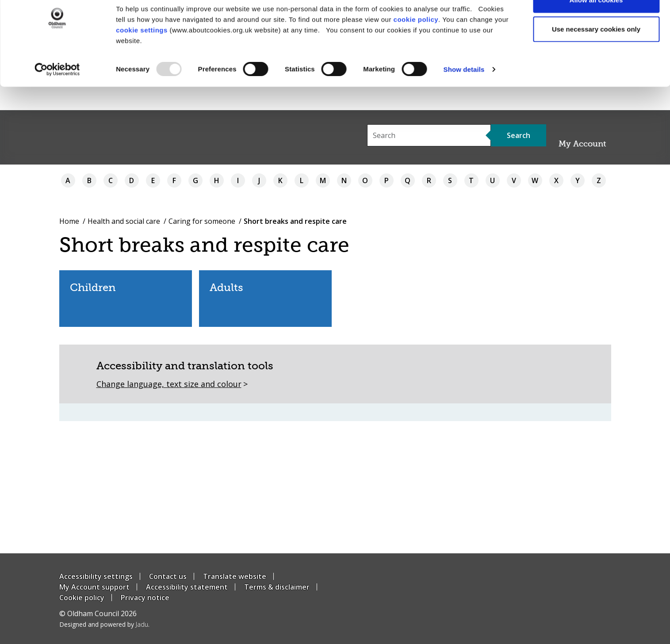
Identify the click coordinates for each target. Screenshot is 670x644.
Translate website (235, 576)
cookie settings (142, 53)
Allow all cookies (596, 23)
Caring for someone (202, 221)
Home (69, 221)
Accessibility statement (187, 587)
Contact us (168, 576)
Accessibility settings (96, 576)
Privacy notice (145, 598)
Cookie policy (82, 598)
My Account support (94, 587)
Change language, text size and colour (169, 384)
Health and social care (124, 221)
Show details (464, 93)
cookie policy (416, 43)
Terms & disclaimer (277, 587)
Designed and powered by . (104, 624)
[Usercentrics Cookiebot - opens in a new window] (57, 93)
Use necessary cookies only (596, 52)
